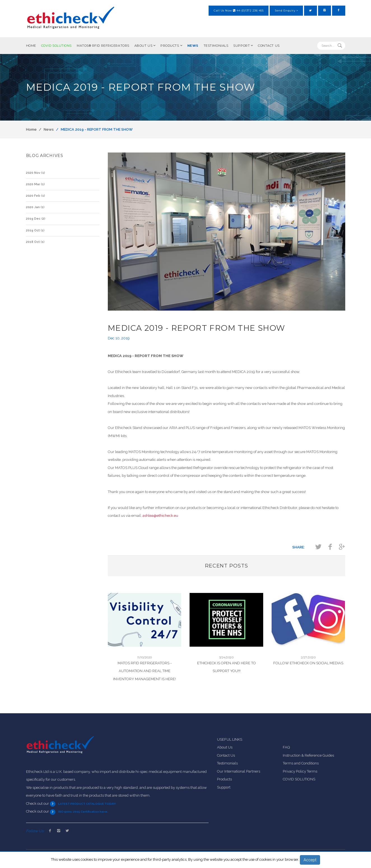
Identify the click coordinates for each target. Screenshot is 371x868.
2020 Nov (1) (36, 173)
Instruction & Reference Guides (308, 755)
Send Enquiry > (286, 10)
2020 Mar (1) (35, 184)
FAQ (286, 747)
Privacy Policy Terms (300, 771)
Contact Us (269, 46)
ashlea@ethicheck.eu (160, 516)
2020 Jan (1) (35, 207)
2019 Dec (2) (36, 219)
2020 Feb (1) (36, 196)
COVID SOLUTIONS (56, 46)
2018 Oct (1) (35, 242)
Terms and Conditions (301, 763)
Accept (310, 860)
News (193, 46)
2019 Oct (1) (35, 230)
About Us (143, 46)
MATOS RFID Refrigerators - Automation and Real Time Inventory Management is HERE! (144, 671)
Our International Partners (239, 771)
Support (242, 46)
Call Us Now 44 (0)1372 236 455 (239, 10)
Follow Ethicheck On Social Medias (308, 663)
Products (170, 46)
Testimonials (216, 46)
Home (31, 46)
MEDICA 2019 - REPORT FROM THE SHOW (97, 129)
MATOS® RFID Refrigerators (103, 46)
